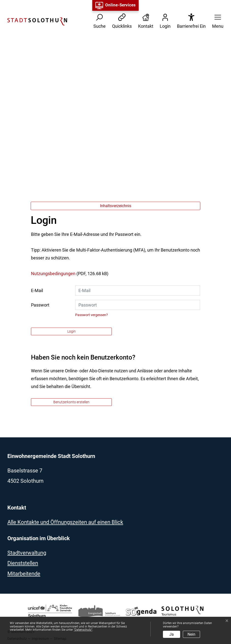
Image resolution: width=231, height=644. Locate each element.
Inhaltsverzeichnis (116, 206)
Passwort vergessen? (92, 315)
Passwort (40, 305)
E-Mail (37, 290)
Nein (191, 634)
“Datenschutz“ (83, 630)
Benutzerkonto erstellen (71, 402)
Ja (172, 634)
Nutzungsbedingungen (53, 274)
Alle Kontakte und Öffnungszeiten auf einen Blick (65, 522)
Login (72, 331)
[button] (216, 21)
